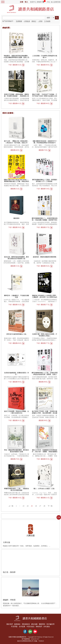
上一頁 (10, 506)
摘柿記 (34, 21)
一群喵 (40, 21)
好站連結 (47, 626)
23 (23, 506)
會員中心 (33, 2)
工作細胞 (47, 21)
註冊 (22, 2)
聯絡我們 (39, 626)
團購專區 (42, 624)
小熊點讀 (27, 21)
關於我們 (9, 624)
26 (36, 506)
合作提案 (22, 626)
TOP (59, 517)
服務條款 (17, 624)
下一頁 (51, 506)
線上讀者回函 (56, 2)
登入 (26, 2)
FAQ (48, 2)
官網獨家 (19, 21)
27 (40, 506)
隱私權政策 (26, 624)
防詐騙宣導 (51, 624)
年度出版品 (30, 626)
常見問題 (14, 626)
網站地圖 (34, 624)
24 (28, 506)
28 (45, 506)
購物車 (39, 2)
